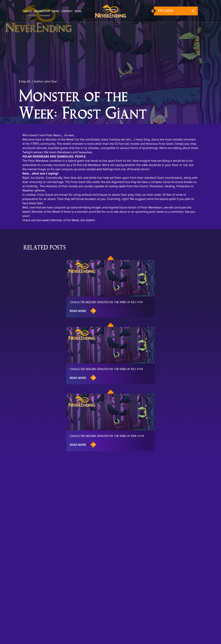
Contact (67, 11)
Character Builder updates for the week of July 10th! (106, 369)
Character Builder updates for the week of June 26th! (107, 436)
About (28, 11)
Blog (78, 11)
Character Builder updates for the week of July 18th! (106, 302)
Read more (83, 311)
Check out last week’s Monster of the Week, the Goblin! (59, 220)
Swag (56, 11)
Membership (42, 11)
